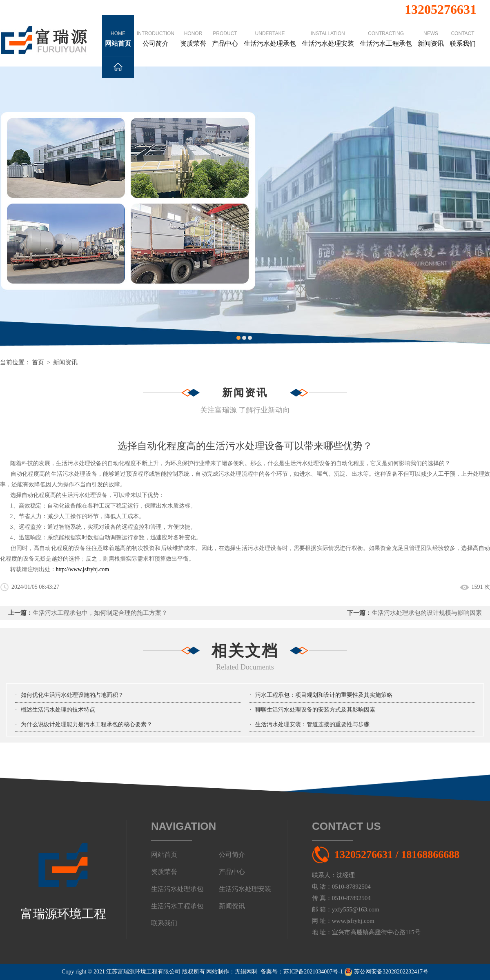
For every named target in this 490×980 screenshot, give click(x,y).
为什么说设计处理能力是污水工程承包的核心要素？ (87, 724)
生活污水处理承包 (270, 31)
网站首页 (118, 43)
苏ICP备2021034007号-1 (313, 972)
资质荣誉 (193, 31)
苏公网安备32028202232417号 (386, 972)
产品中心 (225, 31)
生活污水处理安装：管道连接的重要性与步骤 (312, 724)
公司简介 (156, 31)
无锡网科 (246, 972)
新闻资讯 (431, 31)
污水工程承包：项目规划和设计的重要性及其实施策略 (324, 695)
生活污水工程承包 (386, 31)
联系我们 (463, 31)
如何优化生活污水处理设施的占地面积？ (72, 695)
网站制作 (218, 972)
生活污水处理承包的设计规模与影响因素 (427, 613)
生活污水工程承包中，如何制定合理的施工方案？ (100, 613)
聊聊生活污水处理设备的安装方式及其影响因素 (315, 710)
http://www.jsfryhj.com (83, 569)
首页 (38, 362)
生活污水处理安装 (328, 31)
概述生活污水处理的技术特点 (58, 710)
